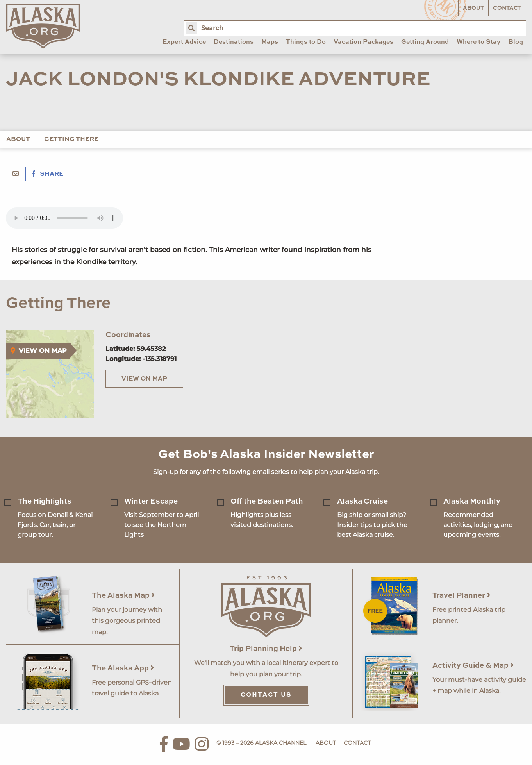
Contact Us (266, 695)
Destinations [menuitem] (234, 42)
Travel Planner (461, 596)
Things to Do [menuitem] (306, 42)
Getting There (71, 139)
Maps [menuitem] (270, 42)
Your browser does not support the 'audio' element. (64, 218)
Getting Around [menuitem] (425, 42)
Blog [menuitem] (516, 42)
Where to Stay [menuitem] (478, 42)
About (473, 8)
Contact (507, 8)
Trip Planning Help (266, 649)
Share (48, 174)
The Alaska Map (123, 596)
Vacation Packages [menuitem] (363, 42)
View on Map (144, 379)
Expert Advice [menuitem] (184, 42)
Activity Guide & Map (473, 666)
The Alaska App (123, 668)
